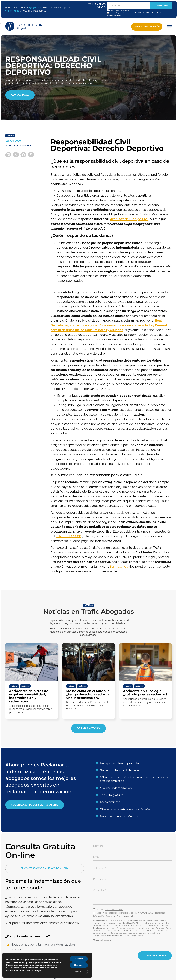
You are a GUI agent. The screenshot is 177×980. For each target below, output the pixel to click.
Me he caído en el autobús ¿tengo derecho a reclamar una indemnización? (88, 694)
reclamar (25, 686)
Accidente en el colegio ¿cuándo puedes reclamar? (145, 693)
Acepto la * (120, 10)
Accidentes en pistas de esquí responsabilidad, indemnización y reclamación (29, 696)
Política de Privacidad (122, 10)
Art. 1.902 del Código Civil (129, 219)
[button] (169, 27)
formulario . (119, 566)
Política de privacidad (114, 910)
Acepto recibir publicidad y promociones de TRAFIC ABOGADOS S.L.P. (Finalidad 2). (135, 13)
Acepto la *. (110, 910)
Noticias (10, 136)
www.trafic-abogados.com (132, 935)
